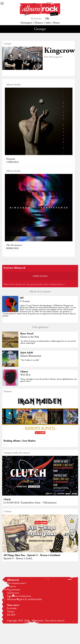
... (5, 444)
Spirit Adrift (27, 353)
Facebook (12, 608)
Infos (48, 23)
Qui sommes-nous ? (17, 583)
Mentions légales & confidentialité (25, 599)
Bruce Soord (27, 334)
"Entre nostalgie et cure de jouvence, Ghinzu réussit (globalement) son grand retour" (49, 380)
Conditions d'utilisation (19, 596)
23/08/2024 (12, 162)
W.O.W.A (25, 375)
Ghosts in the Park (30, 337)
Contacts (11, 586)
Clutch (7, 499)
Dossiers (39, 23)
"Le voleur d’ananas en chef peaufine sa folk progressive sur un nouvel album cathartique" (48, 342)
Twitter (11, 612)
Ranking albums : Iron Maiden (20, 441)
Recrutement (14, 590)
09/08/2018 (12, 248)
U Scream (25, 301)
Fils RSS (11, 615)
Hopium (11, 159)
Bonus (57, 23)
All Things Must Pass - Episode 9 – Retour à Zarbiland (32, 555)
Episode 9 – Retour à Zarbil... (19, 559)
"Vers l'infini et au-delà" (30, 360)
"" (39, 311)
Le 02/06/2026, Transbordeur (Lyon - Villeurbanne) (30, 503)
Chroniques (26, 23)
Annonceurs (13, 593)
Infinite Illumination (31, 356)
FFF (22, 298)
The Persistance (14, 245)
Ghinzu (24, 372)
